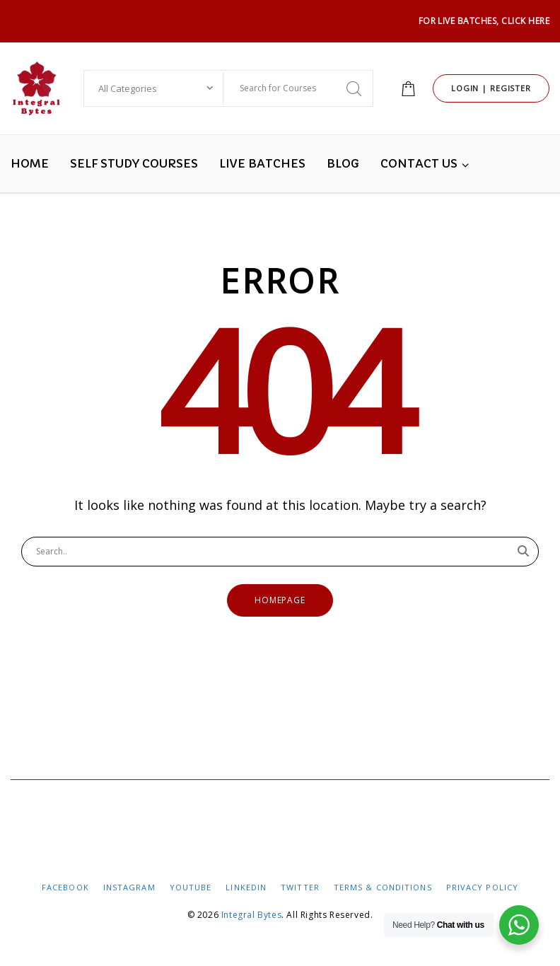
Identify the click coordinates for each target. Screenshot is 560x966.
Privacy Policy (482, 887)
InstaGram (129, 887)
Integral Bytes (251, 915)
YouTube (191, 887)
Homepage (280, 600)
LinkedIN (246, 887)
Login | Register (491, 88)
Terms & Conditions (383, 887)
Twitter (300, 887)
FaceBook (65, 887)
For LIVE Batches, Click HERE (484, 21)
